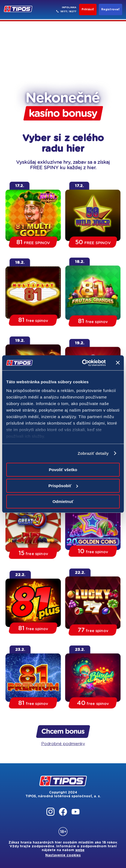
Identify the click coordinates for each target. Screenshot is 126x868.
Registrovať (110, 10)
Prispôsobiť (63, 486)
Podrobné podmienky (63, 744)
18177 (64, 12)
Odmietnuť (63, 501)
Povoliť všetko (63, 470)
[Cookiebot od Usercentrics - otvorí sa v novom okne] (82, 363)
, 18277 (72, 12)
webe (80, 850)
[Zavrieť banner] (118, 363)
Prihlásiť (88, 10)
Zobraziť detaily (93, 453)
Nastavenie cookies (63, 855)
